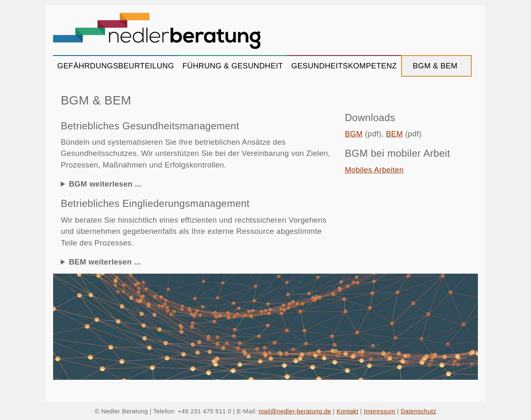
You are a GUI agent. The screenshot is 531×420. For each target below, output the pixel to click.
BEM (394, 134)
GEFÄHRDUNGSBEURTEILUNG (116, 66)
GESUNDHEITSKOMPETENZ (344, 66)
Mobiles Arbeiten (374, 170)
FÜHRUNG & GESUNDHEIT (233, 66)
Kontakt (347, 411)
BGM (354, 134)
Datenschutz (419, 411)
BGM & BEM (436, 66)
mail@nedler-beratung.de (295, 411)
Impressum (380, 411)
